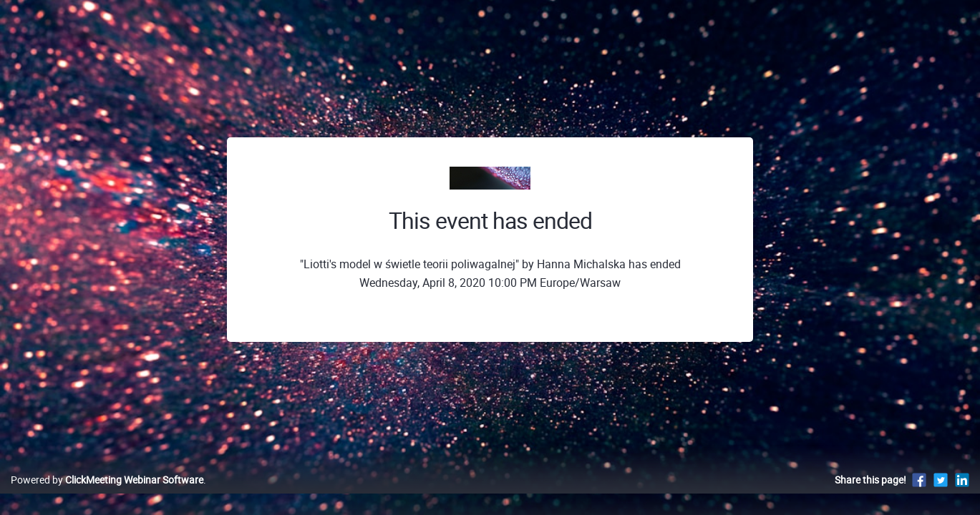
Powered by (107, 495)
